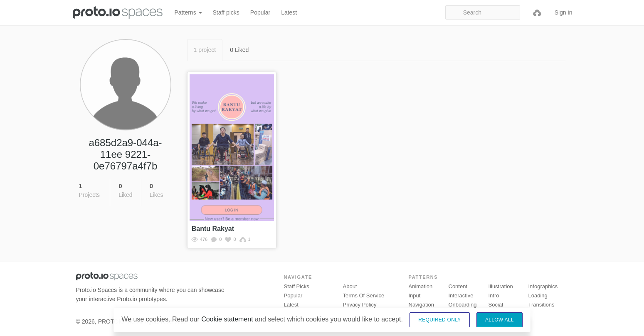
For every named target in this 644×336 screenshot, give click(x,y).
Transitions (542, 305)
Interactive (461, 296)
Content (458, 286)
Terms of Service (364, 296)
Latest (289, 12)
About (350, 286)
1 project (205, 50)
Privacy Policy (360, 305)
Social (496, 305)
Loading (538, 296)
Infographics (543, 286)
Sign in (564, 12)
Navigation (421, 305)
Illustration (501, 286)
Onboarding (463, 305)
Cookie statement (227, 319)
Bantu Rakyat (213, 229)
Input (415, 296)
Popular (260, 12)
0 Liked (239, 50)
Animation (421, 286)
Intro (494, 296)
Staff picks (226, 12)
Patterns (188, 12)
